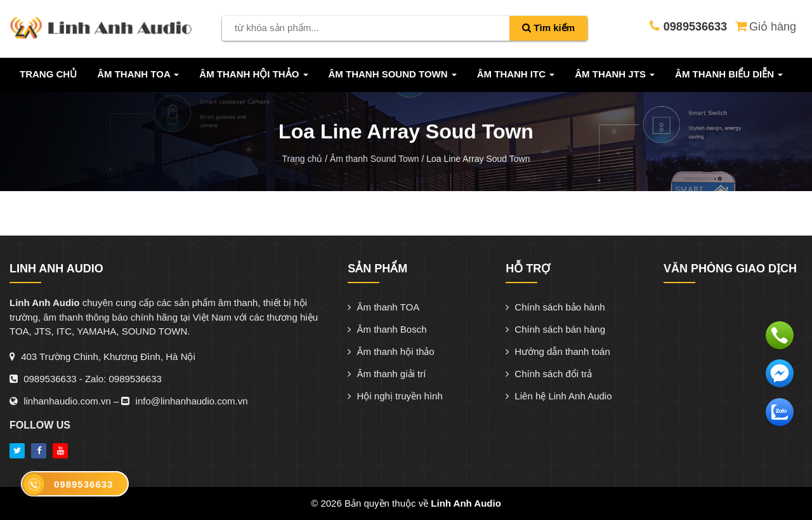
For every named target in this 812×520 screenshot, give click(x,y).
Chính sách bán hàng (555, 329)
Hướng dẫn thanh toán (558, 351)
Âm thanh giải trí (387, 374)
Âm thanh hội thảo (391, 351)
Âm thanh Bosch (387, 329)
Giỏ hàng (765, 25)
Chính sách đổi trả (549, 374)
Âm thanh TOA (383, 307)
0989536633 (50, 379)
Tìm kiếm (548, 28)
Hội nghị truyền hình (395, 396)
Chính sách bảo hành (555, 307)
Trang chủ (48, 74)
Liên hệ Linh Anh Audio (559, 396)
